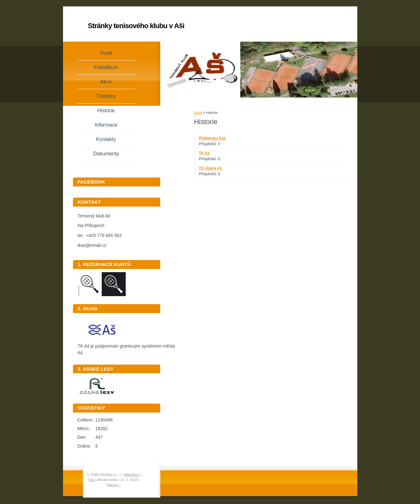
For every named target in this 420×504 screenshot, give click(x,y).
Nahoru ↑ (114, 485)
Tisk (91, 480)
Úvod (198, 113)
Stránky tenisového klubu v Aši (136, 26)
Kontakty (106, 139)
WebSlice (131, 475)
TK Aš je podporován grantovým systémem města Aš (126, 347)
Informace (106, 125)
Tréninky (106, 96)
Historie (106, 110)
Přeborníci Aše (212, 138)
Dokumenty (106, 154)
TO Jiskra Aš (211, 168)
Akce (106, 82)
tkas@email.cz (92, 245)
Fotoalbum (106, 67)
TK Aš (204, 153)
